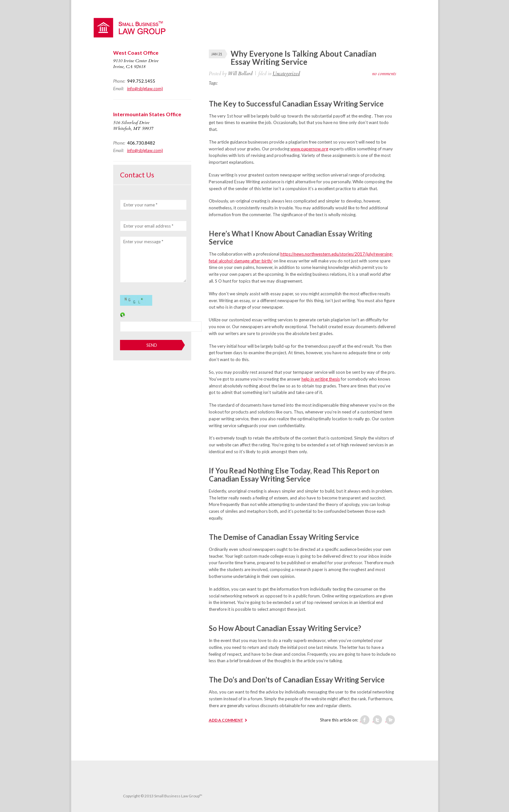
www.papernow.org (309, 149)
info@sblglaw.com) (145, 89)
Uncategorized (286, 74)
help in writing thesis (321, 379)
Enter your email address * (148, 226)
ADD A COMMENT (226, 720)
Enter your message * (143, 242)
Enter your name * (141, 205)
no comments (384, 74)
